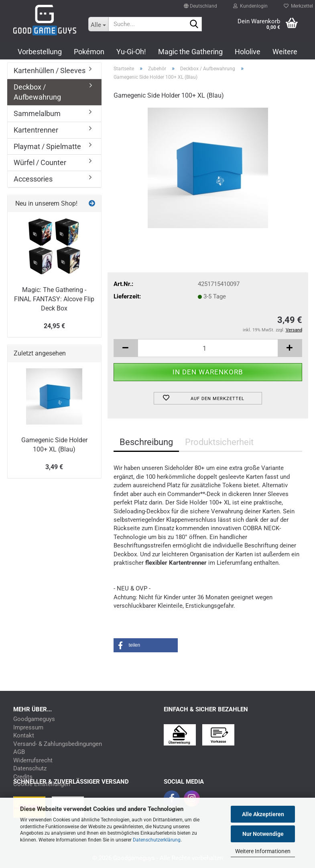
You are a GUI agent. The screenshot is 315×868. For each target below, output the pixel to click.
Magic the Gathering (190, 52)
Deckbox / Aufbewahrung (37, 92)
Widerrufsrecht (33, 761)
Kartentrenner (36, 130)
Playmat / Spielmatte (47, 146)
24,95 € (54, 326)
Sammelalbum (37, 113)
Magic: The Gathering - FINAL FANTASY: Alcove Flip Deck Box (54, 299)
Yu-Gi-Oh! (131, 52)
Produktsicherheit (219, 442)
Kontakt (24, 736)
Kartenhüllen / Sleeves (50, 70)
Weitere (285, 52)
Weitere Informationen (263, 851)
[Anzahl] (208, 348)
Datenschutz (30, 769)
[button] (200, 2)
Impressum (28, 728)
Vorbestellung (40, 52)
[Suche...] (98, 24)
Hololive (248, 52)
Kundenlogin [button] (250, 4)
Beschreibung (146, 442)
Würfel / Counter (40, 162)
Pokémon (89, 52)
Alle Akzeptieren (263, 814)
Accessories (33, 179)
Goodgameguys (34, 719)
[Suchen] (194, 25)
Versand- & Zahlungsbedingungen (58, 744)
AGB (19, 752)
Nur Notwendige (263, 834)
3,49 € (54, 467)
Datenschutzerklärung (157, 840)
